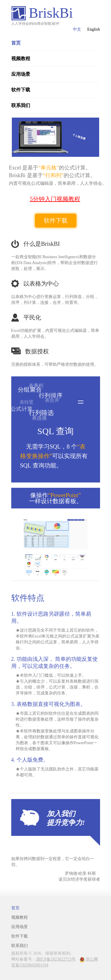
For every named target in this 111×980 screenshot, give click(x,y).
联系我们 (21, 105)
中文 (77, 29)
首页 (16, 43)
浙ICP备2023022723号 (56, 959)
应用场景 (21, 74)
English (94, 29)
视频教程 (21, 59)
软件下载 (21, 90)
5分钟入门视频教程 (55, 199)
